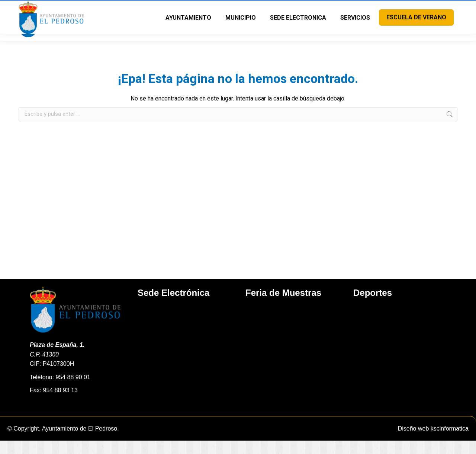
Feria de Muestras (283, 306)
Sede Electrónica (173, 306)
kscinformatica (450, 442)
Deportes (373, 306)
